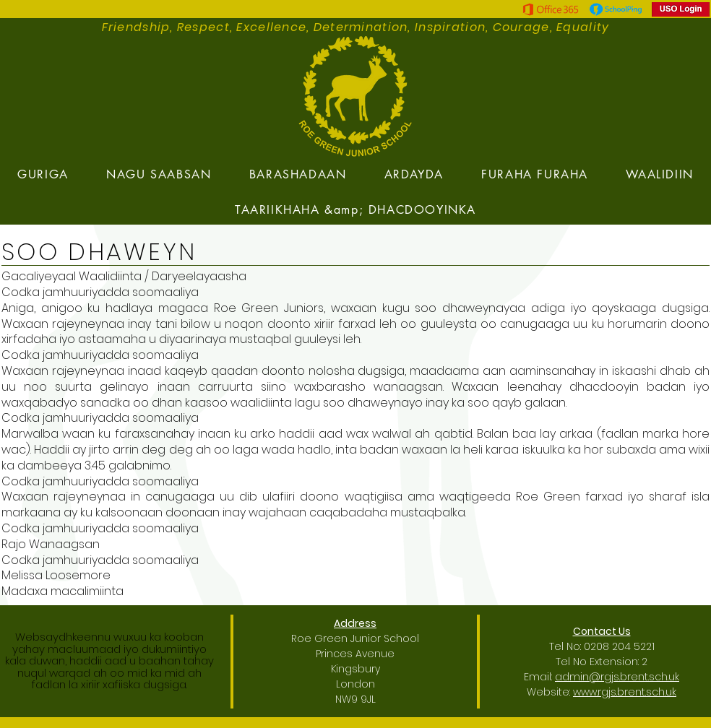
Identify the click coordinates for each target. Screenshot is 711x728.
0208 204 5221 (619, 646)
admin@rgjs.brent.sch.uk (617, 677)
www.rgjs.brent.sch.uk (625, 692)
